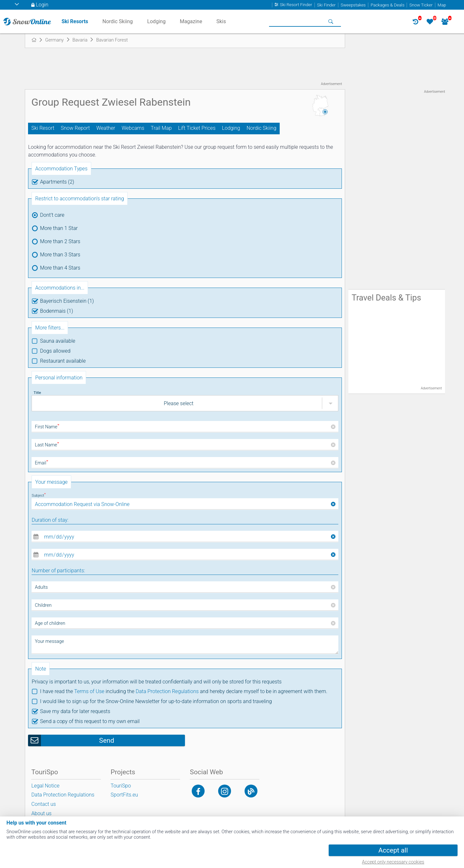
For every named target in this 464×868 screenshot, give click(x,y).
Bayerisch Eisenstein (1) (67, 301)
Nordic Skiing (261, 128)
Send (107, 740)
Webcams (133, 128)
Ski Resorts (75, 21)
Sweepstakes (353, 5)
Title (37, 393)
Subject (39, 495)
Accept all (393, 850)
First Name (47, 427)
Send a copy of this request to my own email (90, 721)
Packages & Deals (387, 5)
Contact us (43, 804)
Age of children (50, 623)
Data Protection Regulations (167, 691)
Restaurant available (63, 361)
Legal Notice (45, 786)
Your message (49, 641)
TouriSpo (121, 786)
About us (41, 813)
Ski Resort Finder (296, 5)
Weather (106, 128)
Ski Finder (326, 5)
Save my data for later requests (75, 711)
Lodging (231, 128)
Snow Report (75, 128)
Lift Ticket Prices (197, 128)
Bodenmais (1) (56, 311)
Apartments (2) (57, 182)
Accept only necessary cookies (393, 862)
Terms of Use (89, 691)
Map (442, 5)
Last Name (47, 445)
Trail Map (161, 128)
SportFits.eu (124, 795)
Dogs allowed (55, 351)
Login (42, 5)
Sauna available (58, 341)
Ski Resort (43, 128)
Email (41, 463)
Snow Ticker (421, 5)
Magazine (191, 21)
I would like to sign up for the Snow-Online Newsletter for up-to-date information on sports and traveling (156, 701)
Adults (41, 587)
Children (43, 605)
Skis (221, 21)
